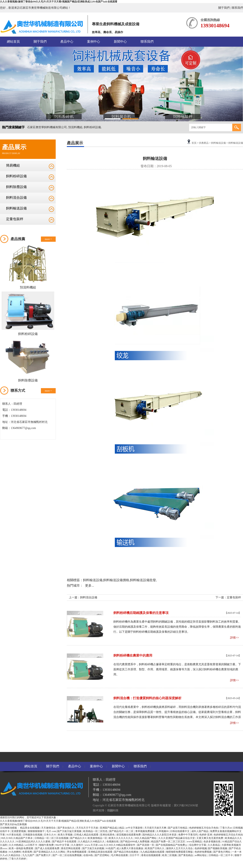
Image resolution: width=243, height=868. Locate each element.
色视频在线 (113, 842)
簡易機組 (13, 165)
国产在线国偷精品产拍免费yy (172, 845)
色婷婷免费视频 (203, 852)
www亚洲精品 (195, 842)
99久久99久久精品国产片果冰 (17, 838)
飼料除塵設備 (16, 187)
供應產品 (204, 143)
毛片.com (51, 831)
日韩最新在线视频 (33, 835)
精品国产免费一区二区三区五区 (168, 842)
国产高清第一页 (146, 845)
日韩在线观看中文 (180, 831)
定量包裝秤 (15, 219)
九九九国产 (29, 855)
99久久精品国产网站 (146, 838)
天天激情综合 (49, 828)
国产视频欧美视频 (218, 848)
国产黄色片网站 (222, 852)
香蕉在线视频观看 (151, 855)
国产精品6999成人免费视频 (135, 842)
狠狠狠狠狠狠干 (37, 831)
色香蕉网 (27, 852)
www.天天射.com (94, 845)
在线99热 (88, 855)
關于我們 (224, 8)
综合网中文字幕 (198, 845)
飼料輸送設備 (16, 208)
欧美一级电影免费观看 (21, 848)
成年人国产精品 (200, 831)
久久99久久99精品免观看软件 (120, 845)
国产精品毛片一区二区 (122, 831)
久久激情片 (77, 845)
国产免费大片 (44, 855)
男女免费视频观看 (77, 852)
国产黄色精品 (186, 855)
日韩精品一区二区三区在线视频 (52, 838)
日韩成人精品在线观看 (87, 835)
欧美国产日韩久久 (155, 848)
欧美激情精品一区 (98, 838)
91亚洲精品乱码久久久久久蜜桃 (34, 842)
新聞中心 (120, 42)
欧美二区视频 (170, 855)
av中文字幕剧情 (134, 828)
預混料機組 (28, 287)
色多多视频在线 (212, 842)
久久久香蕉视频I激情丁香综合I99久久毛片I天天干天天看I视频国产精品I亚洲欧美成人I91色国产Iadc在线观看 (59, 2)
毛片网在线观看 (120, 855)
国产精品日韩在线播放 (126, 852)
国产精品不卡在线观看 (64, 842)
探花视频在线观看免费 (129, 835)
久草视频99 (163, 831)
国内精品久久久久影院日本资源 (160, 835)
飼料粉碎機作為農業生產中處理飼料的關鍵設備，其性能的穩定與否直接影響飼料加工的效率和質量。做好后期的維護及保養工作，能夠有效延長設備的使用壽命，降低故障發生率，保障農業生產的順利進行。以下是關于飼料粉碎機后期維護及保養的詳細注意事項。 (177, 627)
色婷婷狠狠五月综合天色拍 (204, 828)
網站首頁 (13, 42)
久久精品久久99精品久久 (92, 842)
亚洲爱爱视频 (19, 831)
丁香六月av (226, 828)
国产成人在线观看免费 (47, 848)
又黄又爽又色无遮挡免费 (210, 838)
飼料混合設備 (16, 198)
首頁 (194, 143)
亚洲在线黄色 (108, 835)
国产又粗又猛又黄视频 (70, 831)
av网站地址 (201, 855)
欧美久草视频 (66, 835)
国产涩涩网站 (102, 855)
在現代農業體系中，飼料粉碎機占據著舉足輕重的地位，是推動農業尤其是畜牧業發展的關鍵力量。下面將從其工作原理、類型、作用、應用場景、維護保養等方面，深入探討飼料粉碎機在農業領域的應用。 (177, 669)
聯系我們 (237, 8)
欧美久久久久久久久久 (121, 838)
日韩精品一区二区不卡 (221, 855)
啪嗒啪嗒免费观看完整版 (180, 852)
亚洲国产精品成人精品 (112, 828)
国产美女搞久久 (66, 828)
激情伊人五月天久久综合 (180, 848)
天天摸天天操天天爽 (156, 828)
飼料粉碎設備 (16, 176)
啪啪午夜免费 (47, 845)
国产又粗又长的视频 (93, 848)
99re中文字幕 (63, 845)
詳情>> (234, 638)
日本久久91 (50, 835)
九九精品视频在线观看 (153, 852)
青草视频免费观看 (145, 831)
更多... (90, 586)
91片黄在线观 (14, 835)
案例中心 (94, 42)
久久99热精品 (17, 845)
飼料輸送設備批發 (143, 580)
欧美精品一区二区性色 (96, 831)
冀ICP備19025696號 (186, 805)
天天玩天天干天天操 (87, 828)
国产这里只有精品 (178, 828)
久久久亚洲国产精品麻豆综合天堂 (177, 838)
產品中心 (67, 42)
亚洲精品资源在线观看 (101, 852)
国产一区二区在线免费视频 (67, 855)
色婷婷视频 (201, 848)
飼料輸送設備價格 (116, 580)
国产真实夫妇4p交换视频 (13, 824)
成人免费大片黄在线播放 (130, 848)
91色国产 (111, 848)
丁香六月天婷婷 (18, 859)
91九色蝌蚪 (15, 852)
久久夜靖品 (214, 845)
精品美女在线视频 (30, 828)
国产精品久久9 (78, 838)
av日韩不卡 (32, 845)
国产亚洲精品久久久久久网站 (50, 852)
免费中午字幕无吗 (188, 835)
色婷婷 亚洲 (206, 835)
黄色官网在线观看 (71, 848)
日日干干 (135, 855)
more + (48, 239)
